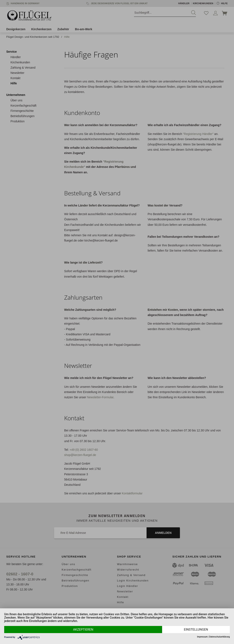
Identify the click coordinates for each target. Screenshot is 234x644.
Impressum (202, 637)
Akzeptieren (83, 630)
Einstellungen (196, 630)
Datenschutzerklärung (220, 637)
